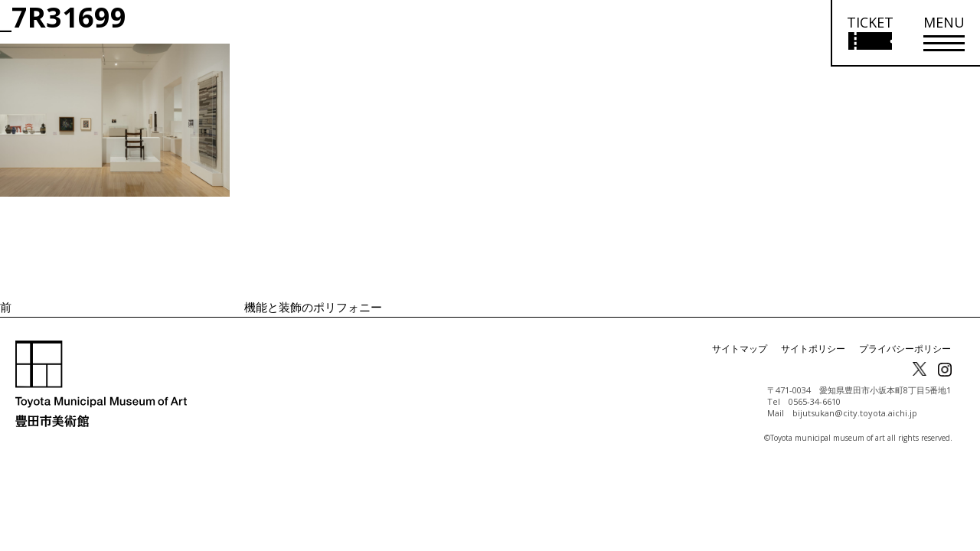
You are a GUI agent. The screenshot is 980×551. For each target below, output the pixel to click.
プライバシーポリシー (905, 349)
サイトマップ (740, 349)
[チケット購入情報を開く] (869, 33)
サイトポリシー (813, 349)
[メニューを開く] (944, 33)
